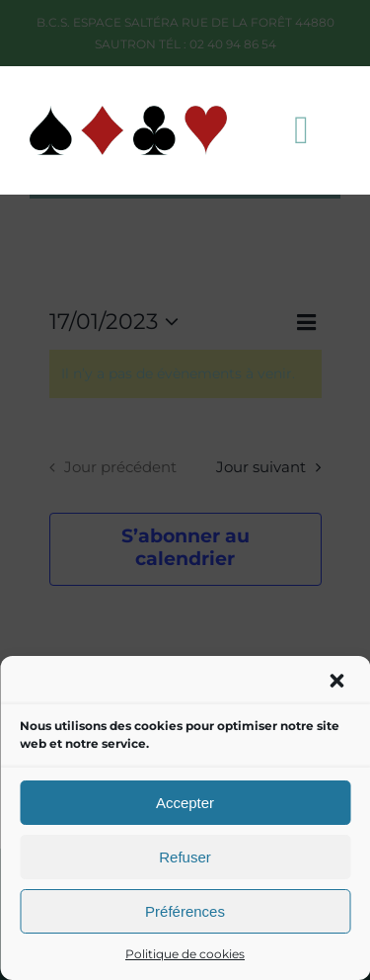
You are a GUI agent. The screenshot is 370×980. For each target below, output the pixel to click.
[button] (338, 683)
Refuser (185, 857)
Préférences (185, 911)
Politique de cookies (185, 954)
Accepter (185, 803)
